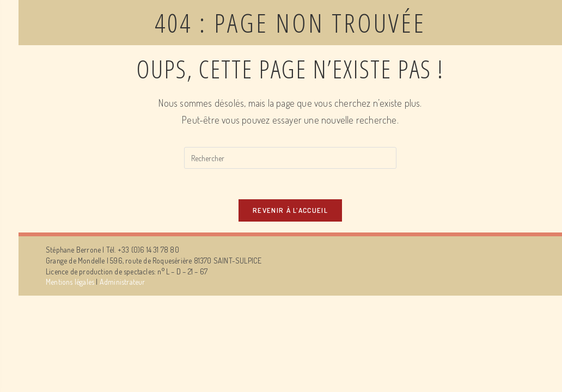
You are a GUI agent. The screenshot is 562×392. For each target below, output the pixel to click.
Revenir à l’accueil (290, 212)
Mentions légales (70, 284)
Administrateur (123, 284)
